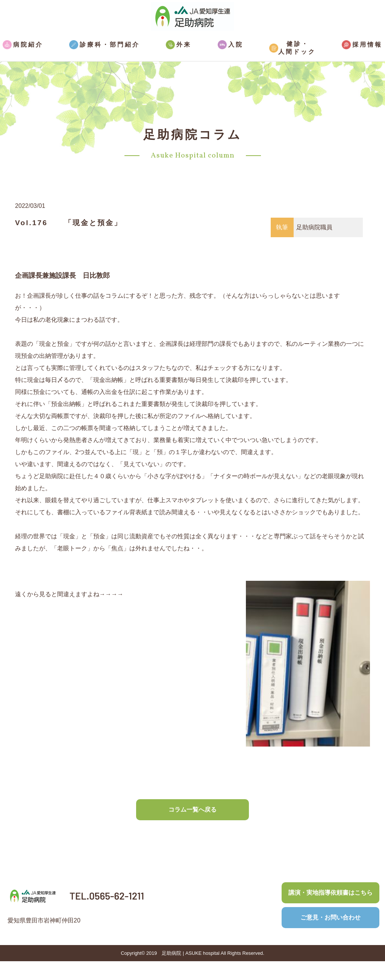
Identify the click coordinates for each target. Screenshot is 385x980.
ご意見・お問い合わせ (330, 917)
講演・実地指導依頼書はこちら (330, 893)
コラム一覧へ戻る (192, 810)
